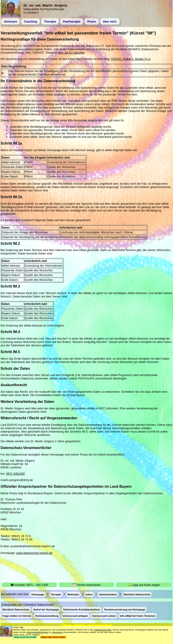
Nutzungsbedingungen (38, 632)
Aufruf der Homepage (46, 610)
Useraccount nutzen (104, 616)
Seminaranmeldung (47, 616)
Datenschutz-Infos (103, 630)
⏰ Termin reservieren (86, 585)
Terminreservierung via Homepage (124, 610)
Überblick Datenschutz (137, 594)
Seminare (11, 22)
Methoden (73, 594)
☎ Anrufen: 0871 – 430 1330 (29, 585)
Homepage (38, 594)
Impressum (57, 632)
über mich (110, 22)
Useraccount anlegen (75, 616)
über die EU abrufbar (71, 53)
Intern (89, 594)
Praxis (91, 22)
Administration (108, 594)
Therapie (50, 22)
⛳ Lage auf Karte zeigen (144, 585)
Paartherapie (72, 22)
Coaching (30, 22)
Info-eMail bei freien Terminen (138, 616)
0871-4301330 (15, 474)
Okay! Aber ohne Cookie (53, 637)
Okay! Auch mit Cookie (25, 637)
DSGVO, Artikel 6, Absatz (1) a (131, 59)
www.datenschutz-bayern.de (34, 553)
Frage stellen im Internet (17, 616)
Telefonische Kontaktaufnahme (81, 610)
